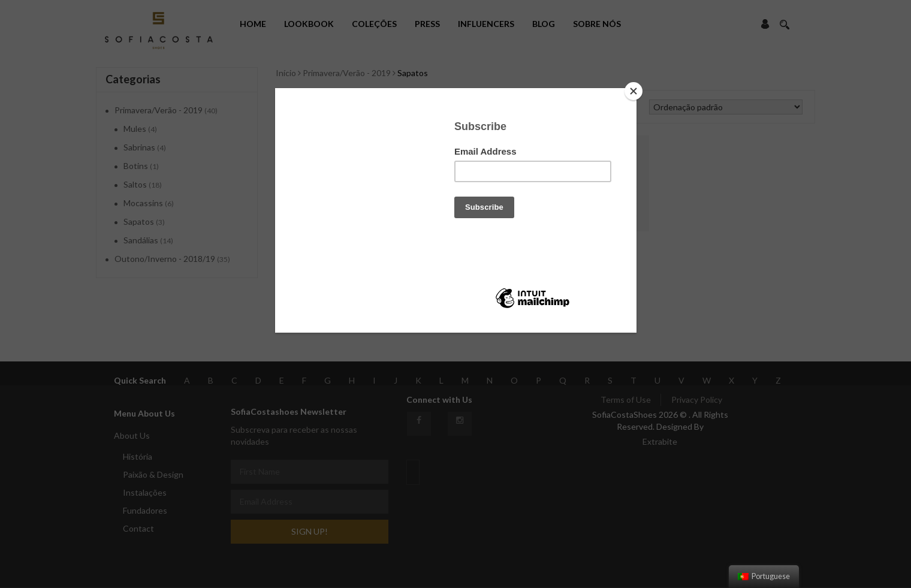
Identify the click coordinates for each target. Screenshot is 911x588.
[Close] (634, 91)
